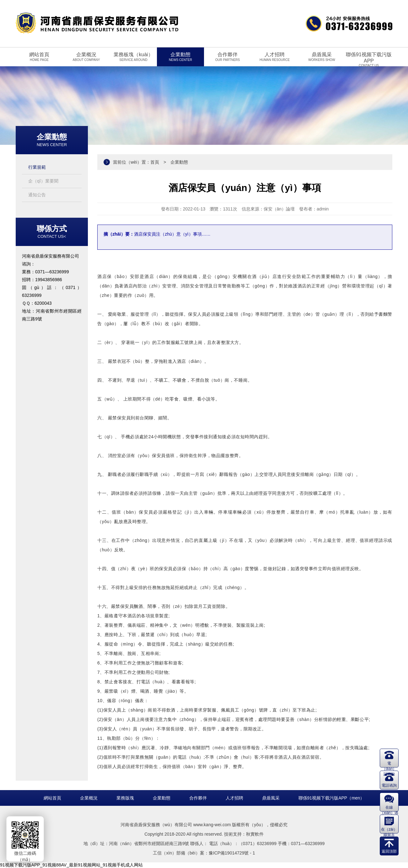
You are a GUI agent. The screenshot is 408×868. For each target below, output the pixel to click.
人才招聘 (234, 798)
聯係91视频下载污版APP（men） (332, 798)
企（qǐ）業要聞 (43, 181)
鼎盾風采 (271, 798)
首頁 (155, 162)
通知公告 (37, 195)
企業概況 (89, 798)
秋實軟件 (255, 834)
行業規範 (37, 167)
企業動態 (162, 798)
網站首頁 (52, 798)
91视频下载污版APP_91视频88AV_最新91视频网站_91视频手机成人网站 (71, 865)
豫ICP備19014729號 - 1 (232, 853)
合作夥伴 (198, 798)
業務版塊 (125, 798)
